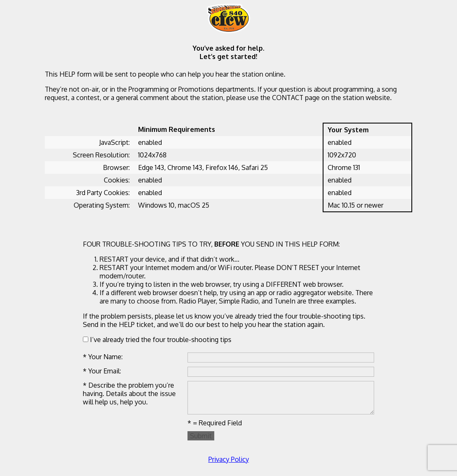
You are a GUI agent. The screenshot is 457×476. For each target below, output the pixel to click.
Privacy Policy (229, 459)
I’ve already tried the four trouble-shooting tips (157, 340)
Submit (201, 436)
